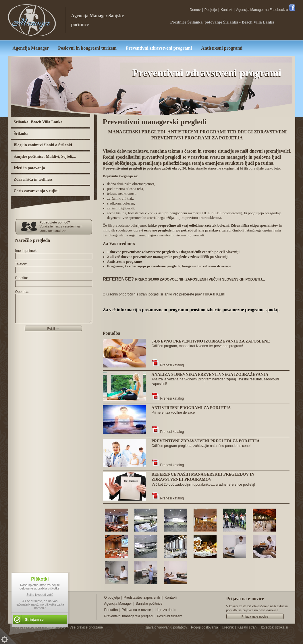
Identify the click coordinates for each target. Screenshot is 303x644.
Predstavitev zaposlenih (142, 598)
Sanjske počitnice (149, 604)
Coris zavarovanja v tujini (36, 191)
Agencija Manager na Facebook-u (266, 10)
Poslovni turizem (169, 616)
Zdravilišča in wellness (33, 179)
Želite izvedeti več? (40, 595)
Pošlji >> (53, 328)
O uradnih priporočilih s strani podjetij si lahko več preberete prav (164, 294)
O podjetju (112, 598)
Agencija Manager (89, 16)
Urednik (228, 627)
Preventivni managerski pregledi (129, 616)
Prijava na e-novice (136, 610)
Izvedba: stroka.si (274, 627)
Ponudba (111, 610)
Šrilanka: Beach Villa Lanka (38, 122)
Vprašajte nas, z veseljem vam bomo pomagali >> (66, 226)
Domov (195, 10)
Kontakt (226, 10)
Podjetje (211, 10)
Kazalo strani (247, 627)
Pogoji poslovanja (204, 627)
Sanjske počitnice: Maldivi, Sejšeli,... (45, 156)
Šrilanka (21, 134)
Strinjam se (34, 620)
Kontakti (171, 598)
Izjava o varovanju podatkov (166, 627)
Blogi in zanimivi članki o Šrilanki (43, 145)
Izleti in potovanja (29, 168)
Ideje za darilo (166, 610)
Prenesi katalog (168, 365)
